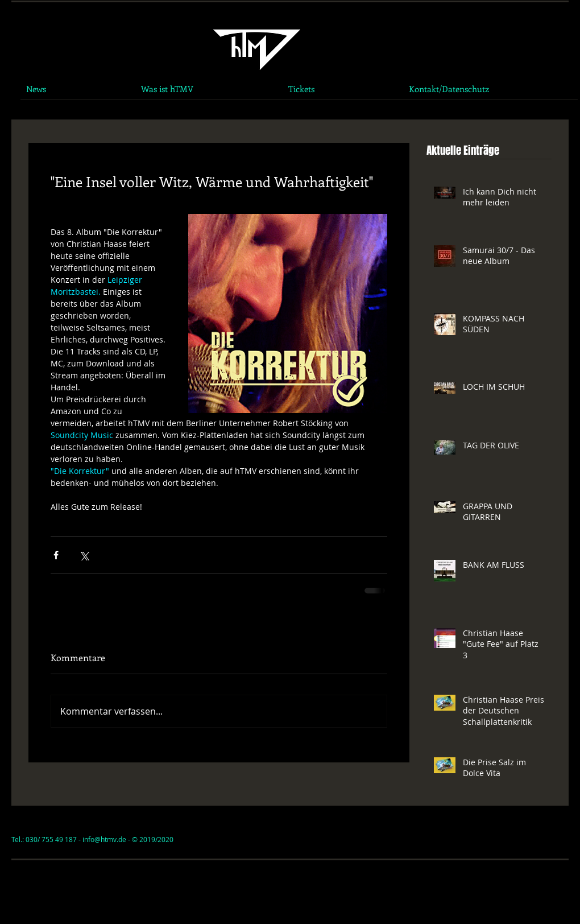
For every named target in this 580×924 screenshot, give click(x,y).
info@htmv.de (104, 839)
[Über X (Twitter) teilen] (84, 555)
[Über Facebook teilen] (56, 555)
